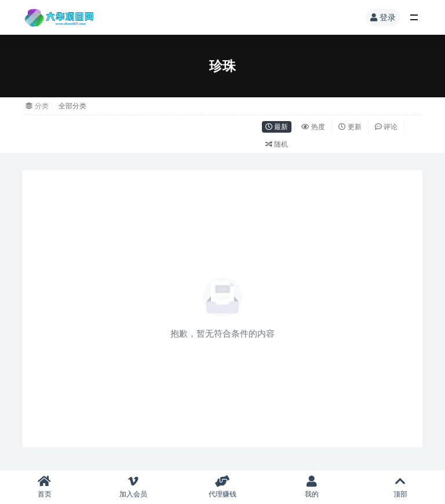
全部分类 (72, 106)
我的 (312, 487)
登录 (383, 17)
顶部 (400, 487)
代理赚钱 (222, 487)
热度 (313, 127)
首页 (45, 487)
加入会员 (134, 487)
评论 (386, 127)
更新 (350, 127)
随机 (277, 144)
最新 (277, 127)
